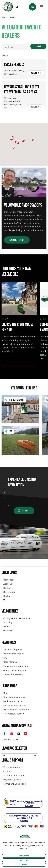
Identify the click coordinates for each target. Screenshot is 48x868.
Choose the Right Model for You (17, 327)
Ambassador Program (15, 670)
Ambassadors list (17, 240)
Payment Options (12, 780)
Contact (7, 588)
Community (9, 592)
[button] (14, 148)
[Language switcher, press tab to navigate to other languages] (19, 756)
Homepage (9, 580)
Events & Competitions (15, 705)
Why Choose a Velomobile (16, 709)
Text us (33, 7)
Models (7, 626)
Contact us (26, 511)
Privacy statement (13, 767)
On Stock (8, 631)
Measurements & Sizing (16, 666)
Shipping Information (14, 775)
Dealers (7, 596)
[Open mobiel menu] (41, 7)
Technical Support (13, 649)
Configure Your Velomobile (17, 618)
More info (35, 73)
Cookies (7, 771)
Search (38, 46)
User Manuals (10, 662)
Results (5, 56)
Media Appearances (13, 701)
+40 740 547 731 (12, 739)
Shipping (8, 622)
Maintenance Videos (14, 654)
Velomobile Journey (14, 714)
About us (8, 584)
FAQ (5, 658)
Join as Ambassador (14, 674)
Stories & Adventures (14, 697)
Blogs (6, 693)
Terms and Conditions (15, 784)
